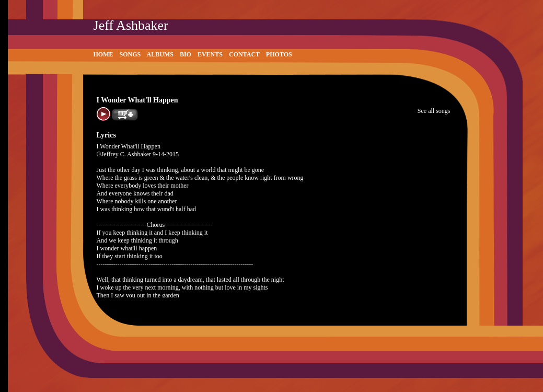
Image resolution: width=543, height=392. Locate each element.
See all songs (434, 111)
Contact (244, 54)
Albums (160, 54)
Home (103, 54)
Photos (279, 54)
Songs (130, 54)
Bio (186, 54)
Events (210, 54)
